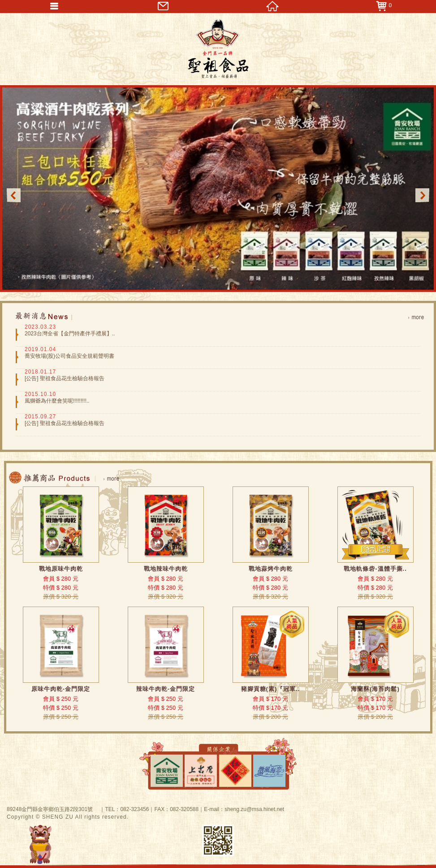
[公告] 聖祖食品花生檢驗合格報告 (65, 378)
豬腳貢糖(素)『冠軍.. (271, 689)
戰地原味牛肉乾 (61, 569)
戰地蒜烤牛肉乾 (271, 569)
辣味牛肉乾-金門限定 (166, 689)
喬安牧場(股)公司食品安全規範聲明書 (69, 356)
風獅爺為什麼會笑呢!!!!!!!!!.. (57, 401)
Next (422, 195)
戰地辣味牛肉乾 (166, 569)
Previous (14, 195)
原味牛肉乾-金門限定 (61, 689)
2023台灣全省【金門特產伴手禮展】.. (70, 334)
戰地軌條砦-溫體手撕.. (375, 569)
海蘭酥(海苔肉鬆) (375, 689)
